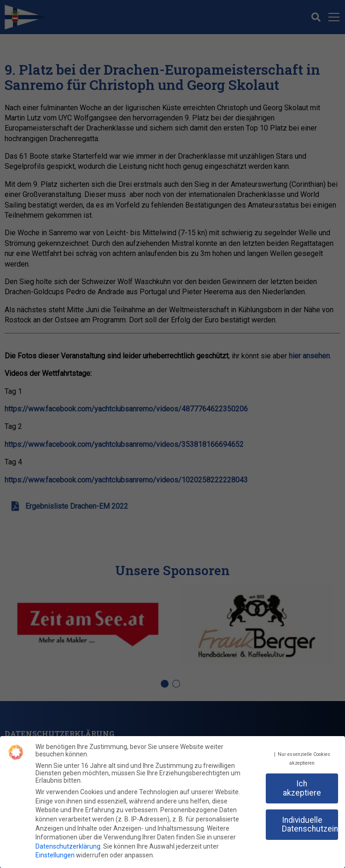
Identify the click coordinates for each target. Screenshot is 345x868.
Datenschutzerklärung (68, 843)
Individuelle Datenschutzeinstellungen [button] (310, 820)
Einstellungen (55, 851)
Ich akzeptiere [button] (302, 785)
